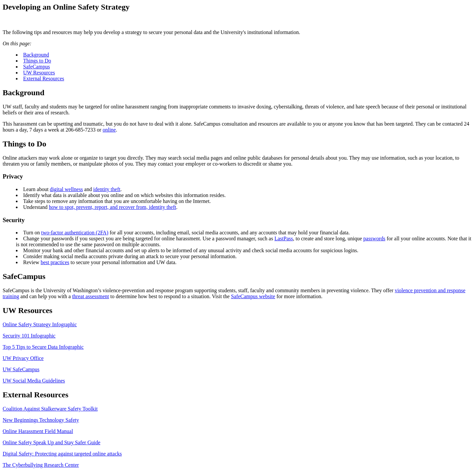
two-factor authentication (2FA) (75, 233)
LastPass (284, 238)
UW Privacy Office (23, 358)
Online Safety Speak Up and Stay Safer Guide (51, 442)
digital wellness (66, 189)
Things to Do (37, 61)
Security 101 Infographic (29, 336)
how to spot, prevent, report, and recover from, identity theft (113, 207)
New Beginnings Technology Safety (41, 420)
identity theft (107, 189)
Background (36, 55)
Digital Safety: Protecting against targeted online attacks (62, 454)
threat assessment (91, 296)
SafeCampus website (253, 296)
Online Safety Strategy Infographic (40, 324)
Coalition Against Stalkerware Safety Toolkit (50, 409)
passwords (374, 238)
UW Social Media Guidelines (34, 381)
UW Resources (39, 73)
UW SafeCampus (21, 369)
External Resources (44, 79)
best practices (55, 262)
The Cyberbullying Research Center (41, 465)
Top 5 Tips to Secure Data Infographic (43, 347)
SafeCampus (37, 67)
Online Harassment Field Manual (38, 431)
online (109, 130)
